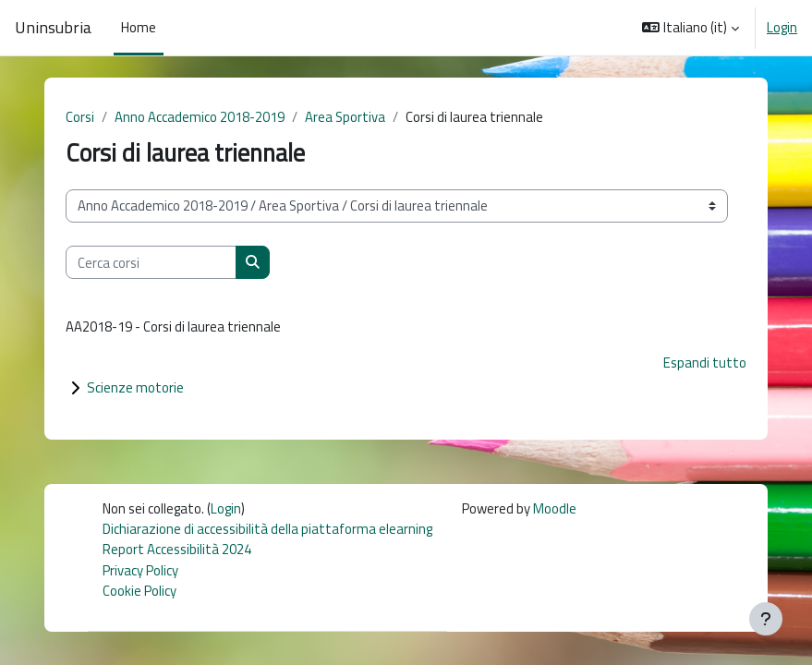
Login (782, 28)
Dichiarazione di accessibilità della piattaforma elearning (267, 529)
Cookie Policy (139, 591)
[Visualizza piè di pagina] (766, 619)
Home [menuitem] (139, 27)
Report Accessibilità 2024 (177, 549)
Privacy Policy (140, 570)
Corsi (80, 117)
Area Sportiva (345, 117)
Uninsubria (53, 28)
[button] (691, 28)
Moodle (555, 508)
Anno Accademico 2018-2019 (200, 117)
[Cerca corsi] (151, 262)
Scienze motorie (135, 387)
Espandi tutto (705, 363)
